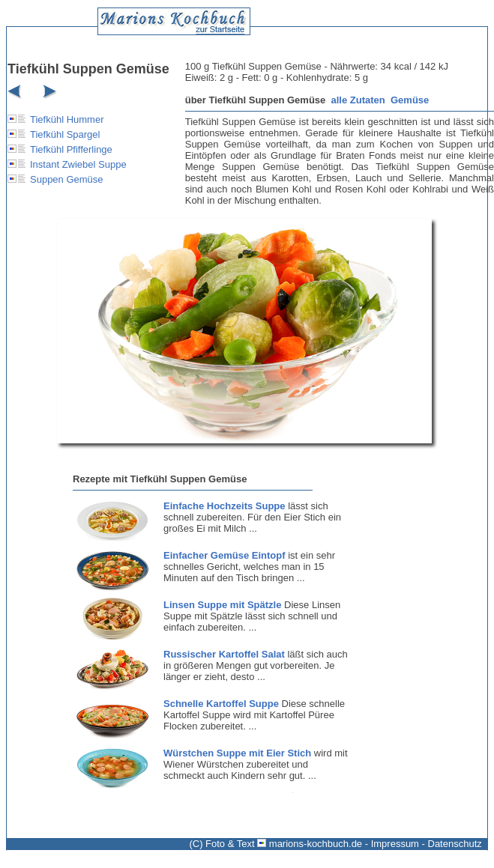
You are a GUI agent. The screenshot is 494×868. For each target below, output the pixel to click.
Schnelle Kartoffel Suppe (221, 704)
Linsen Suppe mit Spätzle (222, 605)
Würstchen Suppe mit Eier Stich (237, 753)
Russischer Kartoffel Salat (224, 654)
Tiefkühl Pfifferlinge (71, 149)
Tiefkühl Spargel (65, 134)
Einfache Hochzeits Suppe (225, 506)
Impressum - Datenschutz (427, 844)
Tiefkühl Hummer (67, 119)
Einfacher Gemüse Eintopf (225, 555)
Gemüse (410, 100)
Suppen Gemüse (67, 179)
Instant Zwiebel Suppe (78, 164)
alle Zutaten (358, 100)
